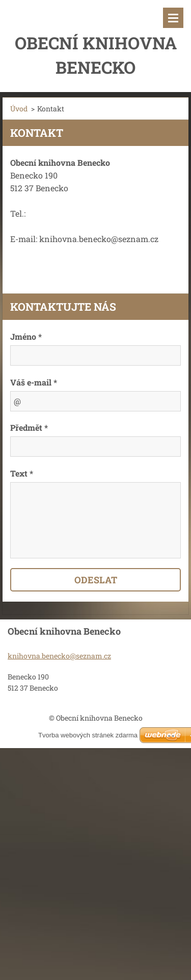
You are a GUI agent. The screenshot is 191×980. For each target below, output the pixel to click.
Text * (22, 473)
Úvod (19, 109)
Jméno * (26, 336)
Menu (173, 18)
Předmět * (29, 427)
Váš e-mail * (34, 382)
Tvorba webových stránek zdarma (88, 735)
